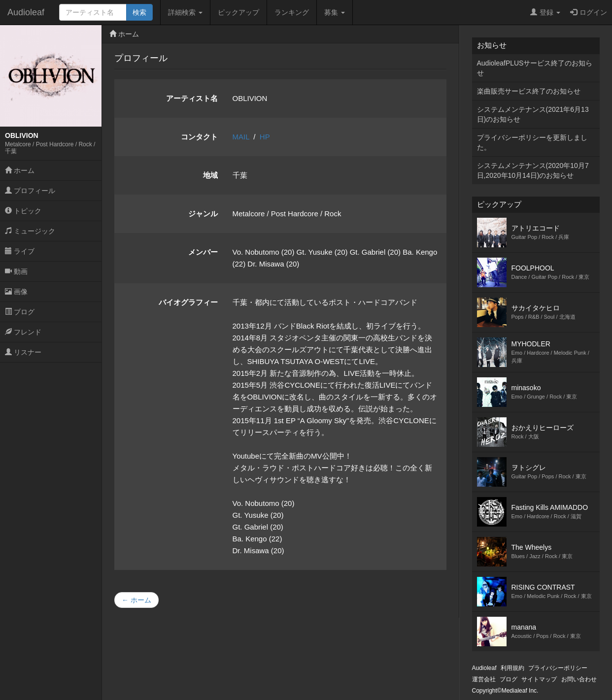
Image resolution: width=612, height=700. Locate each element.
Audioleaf (26, 12)
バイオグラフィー (188, 302)
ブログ (20, 312)
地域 (210, 175)
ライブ (20, 251)
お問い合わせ (579, 679)
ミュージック (30, 231)
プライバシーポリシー (558, 668)
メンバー (203, 252)
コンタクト (199, 137)
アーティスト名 (192, 98)
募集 (335, 12)
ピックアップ (238, 12)
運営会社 (484, 679)
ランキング (292, 12)
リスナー (23, 352)
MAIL (241, 137)
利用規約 (512, 668)
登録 (545, 12)
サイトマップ (539, 679)
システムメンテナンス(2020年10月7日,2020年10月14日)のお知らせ (533, 170)
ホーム (20, 170)
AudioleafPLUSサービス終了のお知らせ (535, 68)
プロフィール (30, 191)
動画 (16, 271)
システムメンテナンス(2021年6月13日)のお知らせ (533, 114)
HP (265, 137)
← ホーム (136, 600)
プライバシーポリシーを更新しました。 (532, 142)
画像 (16, 292)
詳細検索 (185, 12)
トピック (23, 211)
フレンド (23, 332)
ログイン (589, 12)
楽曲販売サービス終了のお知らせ (529, 91)
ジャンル (203, 214)
